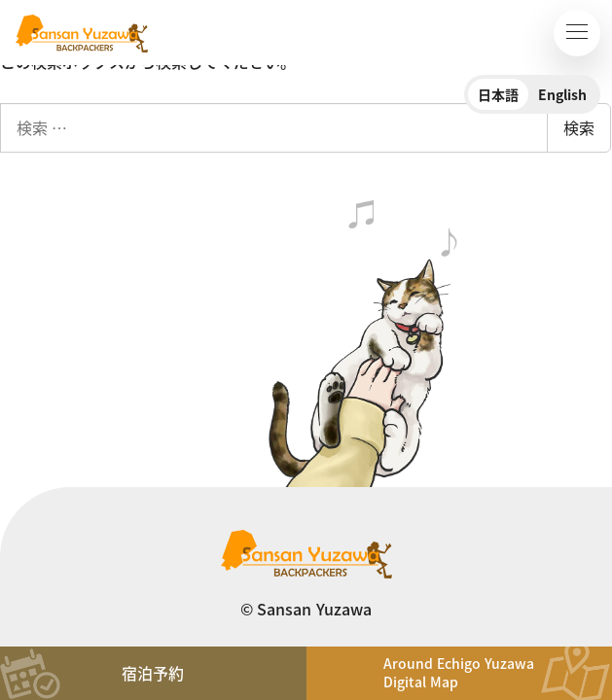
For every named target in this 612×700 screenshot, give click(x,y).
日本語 (498, 94)
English (562, 94)
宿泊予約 (153, 673)
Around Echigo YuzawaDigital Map (459, 673)
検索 (579, 127)
